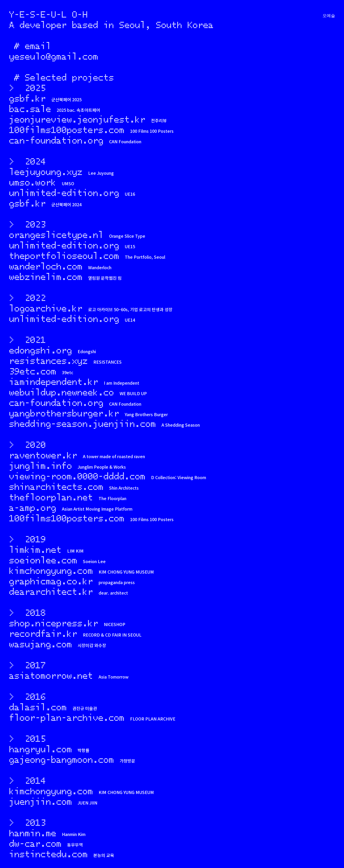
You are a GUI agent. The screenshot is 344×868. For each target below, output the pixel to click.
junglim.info (40, 465)
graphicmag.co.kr (51, 581)
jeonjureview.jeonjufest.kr (77, 119)
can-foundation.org (56, 140)
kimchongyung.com (51, 570)
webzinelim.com (46, 277)
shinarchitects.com (56, 486)
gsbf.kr (27, 98)
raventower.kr (43, 455)
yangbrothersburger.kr (64, 413)
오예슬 (329, 16)
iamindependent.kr (53, 382)
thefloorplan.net (51, 497)
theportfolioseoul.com (64, 256)
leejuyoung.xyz (46, 172)
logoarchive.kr (46, 308)
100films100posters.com (67, 130)
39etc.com (33, 371)
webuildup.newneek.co (61, 392)
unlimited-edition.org (64, 193)
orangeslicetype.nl (56, 235)
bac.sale (30, 109)
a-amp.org (33, 507)
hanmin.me (33, 833)
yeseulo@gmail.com (53, 56)
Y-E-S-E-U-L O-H (48, 14)
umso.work (33, 182)
